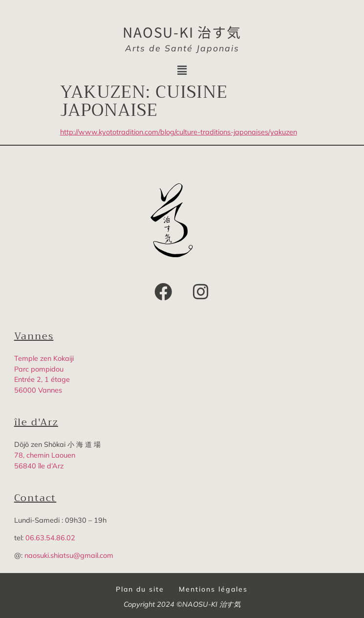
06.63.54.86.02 (50, 538)
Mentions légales (213, 589)
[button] (182, 70)
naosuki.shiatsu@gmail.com (69, 555)
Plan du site (140, 589)
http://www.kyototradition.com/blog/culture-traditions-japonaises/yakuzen (179, 132)
